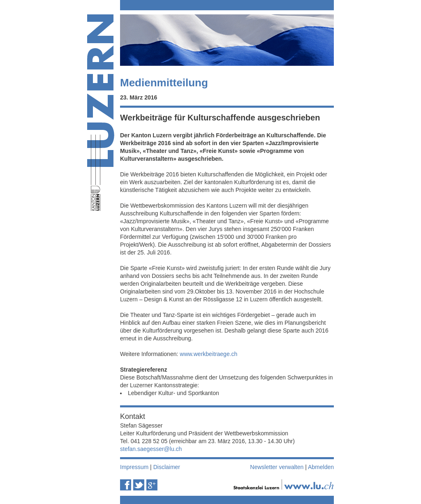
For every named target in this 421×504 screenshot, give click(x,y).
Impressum (134, 467)
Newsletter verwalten (277, 467)
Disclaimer (167, 467)
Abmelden (321, 467)
